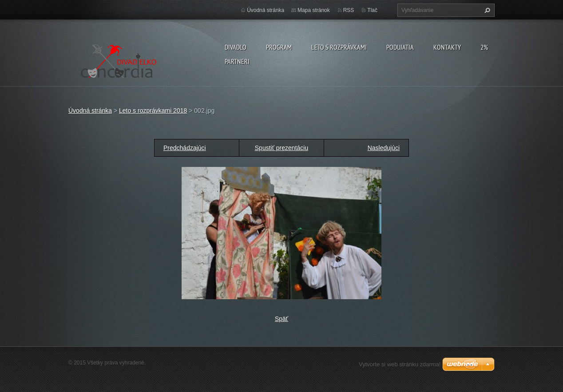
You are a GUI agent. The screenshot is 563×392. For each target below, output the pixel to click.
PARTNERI (237, 61)
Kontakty (447, 47)
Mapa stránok (314, 10)
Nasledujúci (384, 148)
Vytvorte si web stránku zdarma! (400, 364)
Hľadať (486, 10)
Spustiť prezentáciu (281, 148)
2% (484, 47)
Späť (281, 319)
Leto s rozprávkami (339, 47)
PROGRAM (279, 47)
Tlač (372, 10)
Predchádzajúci (185, 148)
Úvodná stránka (266, 10)
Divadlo (236, 47)
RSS (349, 10)
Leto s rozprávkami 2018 (153, 111)
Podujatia (400, 47)
